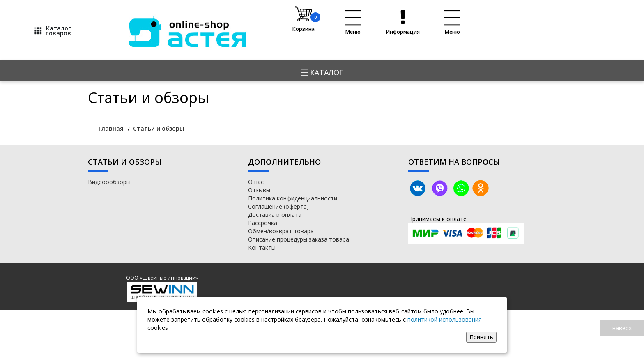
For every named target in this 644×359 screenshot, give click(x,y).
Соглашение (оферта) (278, 206)
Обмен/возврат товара (281, 231)
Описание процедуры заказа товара (299, 239)
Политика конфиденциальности (293, 198)
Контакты (262, 247)
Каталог (322, 72)
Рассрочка (263, 223)
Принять (481, 337)
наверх (622, 328)
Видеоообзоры (109, 182)
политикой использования (445, 319)
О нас (256, 182)
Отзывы (259, 190)
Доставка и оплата (275, 215)
